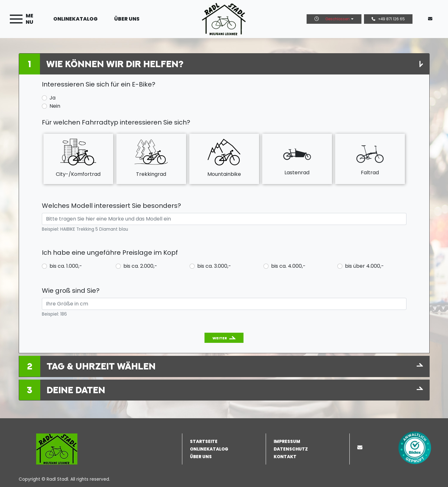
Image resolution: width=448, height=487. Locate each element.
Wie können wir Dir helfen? (115, 64)
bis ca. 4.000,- (288, 266)
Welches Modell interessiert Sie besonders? (111, 206)
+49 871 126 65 (388, 19)
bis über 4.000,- (364, 266)
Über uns (127, 19)
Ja (52, 98)
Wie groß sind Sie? (71, 291)
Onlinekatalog (75, 19)
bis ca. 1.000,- (66, 266)
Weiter (220, 338)
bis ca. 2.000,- (140, 266)
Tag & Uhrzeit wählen (101, 366)
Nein (55, 106)
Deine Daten (76, 390)
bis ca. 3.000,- (214, 266)
